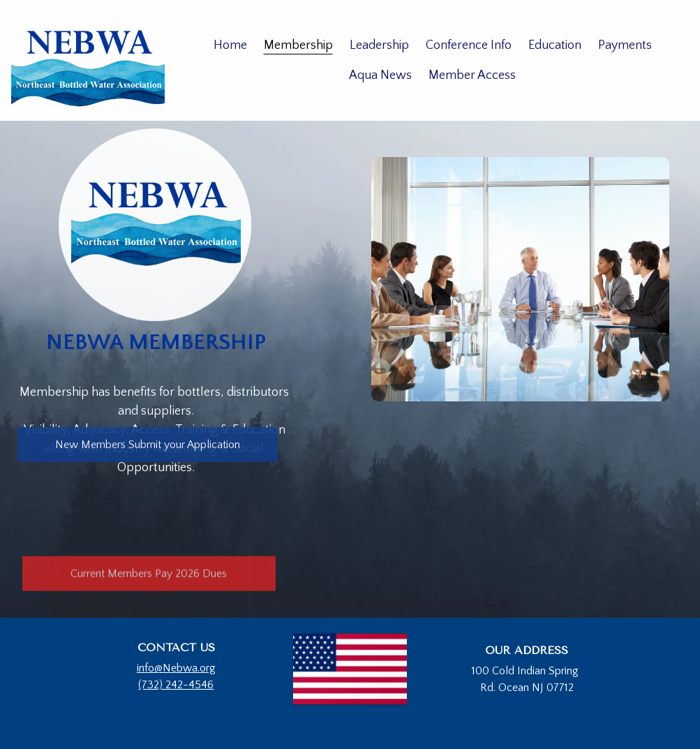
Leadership (379, 45)
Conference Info (469, 45)
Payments (625, 45)
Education (555, 45)
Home (230, 45)
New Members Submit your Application (148, 445)
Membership (298, 45)
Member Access (472, 75)
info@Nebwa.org (176, 668)
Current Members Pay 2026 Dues (149, 575)
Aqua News (380, 75)
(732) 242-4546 (176, 685)
